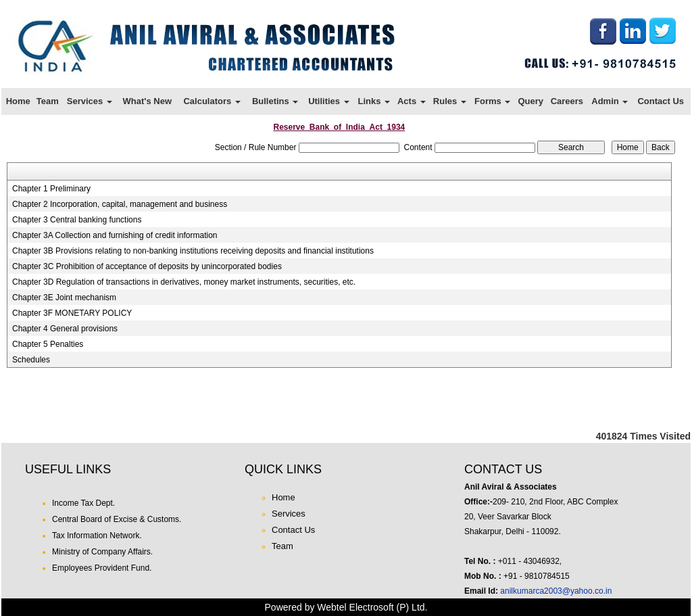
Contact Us (661, 101)
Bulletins (275, 101)
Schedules (31, 360)
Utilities (329, 101)
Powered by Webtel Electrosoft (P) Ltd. (346, 607)
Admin (610, 101)
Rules (450, 101)
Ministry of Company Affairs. (102, 552)
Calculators (212, 101)
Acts (412, 101)
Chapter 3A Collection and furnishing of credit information (115, 235)
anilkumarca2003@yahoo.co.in (556, 591)
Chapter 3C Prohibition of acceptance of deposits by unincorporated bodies (147, 266)
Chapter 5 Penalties (48, 344)
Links (374, 101)
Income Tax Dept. (83, 503)
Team (48, 101)
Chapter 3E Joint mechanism (64, 298)
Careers (567, 101)
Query (530, 101)
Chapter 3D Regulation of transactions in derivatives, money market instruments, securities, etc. (184, 282)
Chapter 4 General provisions (65, 329)
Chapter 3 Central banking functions (77, 220)
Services (90, 101)
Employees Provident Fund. (102, 568)
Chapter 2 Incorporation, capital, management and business (120, 204)
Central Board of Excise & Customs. (117, 519)
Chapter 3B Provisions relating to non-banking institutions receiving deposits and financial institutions (193, 251)
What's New (147, 101)
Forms (492, 101)
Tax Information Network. (97, 536)
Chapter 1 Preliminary (51, 189)
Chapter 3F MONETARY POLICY (72, 313)
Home (18, 101)
